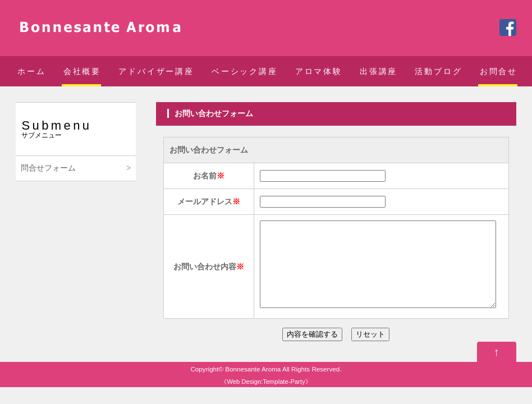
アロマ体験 (319, 71)
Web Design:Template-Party (266, 398)
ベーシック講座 (245, 71)
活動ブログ (438, 71)
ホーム (31, 71)
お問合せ (499, 71)
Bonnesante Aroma (253, 386)
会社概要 (82, 71)
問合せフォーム (48, 168)
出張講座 (379, 71)
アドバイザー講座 (156, 71)
